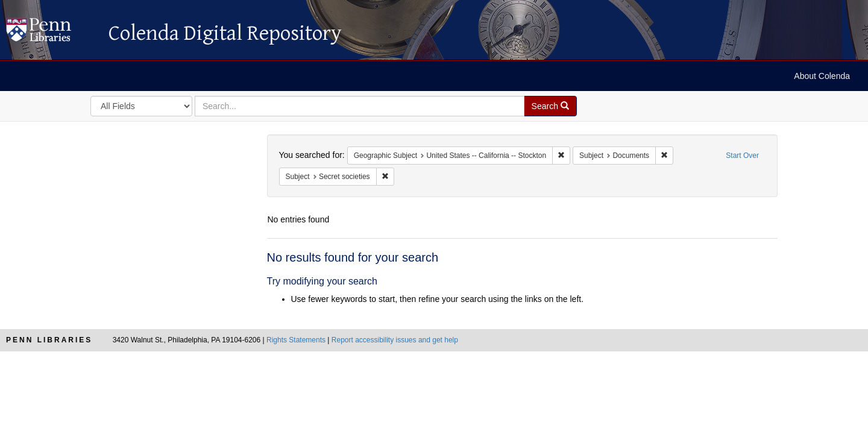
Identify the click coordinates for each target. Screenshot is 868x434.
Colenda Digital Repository (51, 33)
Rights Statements (296, 340)
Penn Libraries (49, 340)
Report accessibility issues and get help (395, 340)
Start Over (742, 156)
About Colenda (822, 76)
